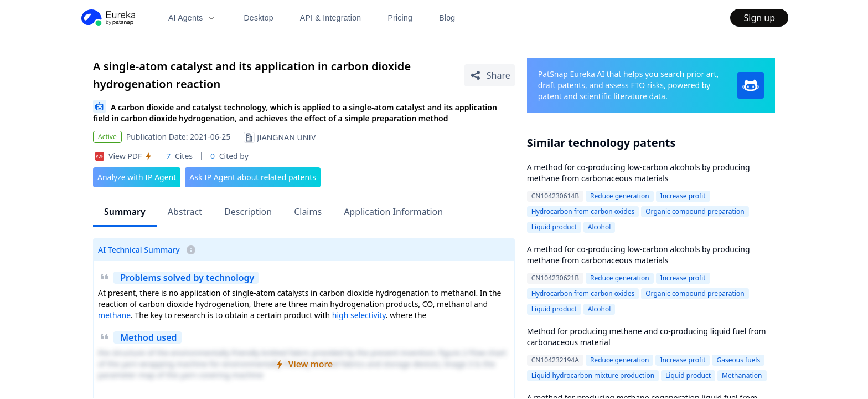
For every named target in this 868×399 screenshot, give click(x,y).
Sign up (759, 18)
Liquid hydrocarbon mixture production (593, 375)
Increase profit (683, 196)
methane (114, 315)
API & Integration (331, 18)
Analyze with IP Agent (137, 177)
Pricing (400, 18)
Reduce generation (620, 196)
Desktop (258, 18)
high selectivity (359, 315)
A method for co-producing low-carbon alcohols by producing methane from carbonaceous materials (639, 173)
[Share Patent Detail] (490, 75)
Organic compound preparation (695, 211)
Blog (447, 18)
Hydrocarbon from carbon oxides (583, 211)
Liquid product (554, 227)
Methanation (742, 375)
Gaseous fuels (738, 360)
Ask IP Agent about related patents (253, 177)
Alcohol (600, 227)
